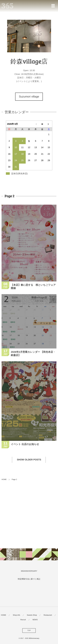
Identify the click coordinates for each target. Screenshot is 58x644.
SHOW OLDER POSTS (29, 460)
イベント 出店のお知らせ (25, 445)
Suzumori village (29, 97)
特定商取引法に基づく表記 (29, 579)
